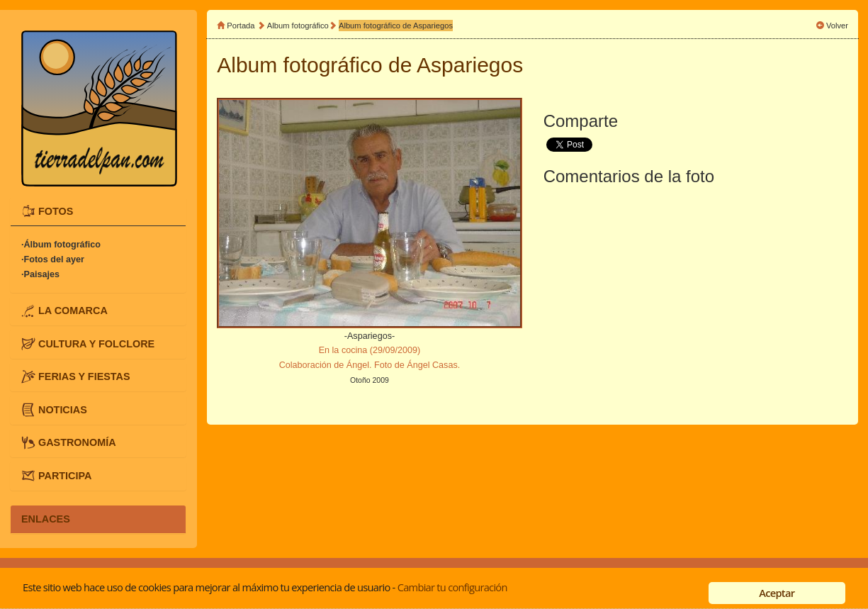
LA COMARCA (73, 311)
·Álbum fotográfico (61, 245)
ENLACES (46, 519)
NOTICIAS (63, 409)
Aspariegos (470, 65)
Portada (241, 26)
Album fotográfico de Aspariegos (396, 26)
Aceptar (777, 593)
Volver (837, 26)
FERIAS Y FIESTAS (84, 376)
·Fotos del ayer (53, 259)
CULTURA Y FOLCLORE (96, 343)
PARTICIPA (65, 476)
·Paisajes (40, 274)
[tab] (98, 211)
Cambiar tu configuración (452, 587)
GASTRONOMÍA (77, 442)
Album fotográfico (298, 26)
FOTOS (56, 211)
